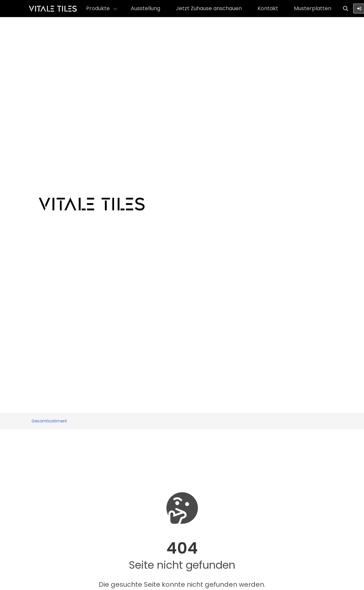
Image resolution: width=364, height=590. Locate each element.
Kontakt (268, 8)
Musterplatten (313, 8)
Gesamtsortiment (49, 421)
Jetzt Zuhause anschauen (209, 8)
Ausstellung (145, 8)
